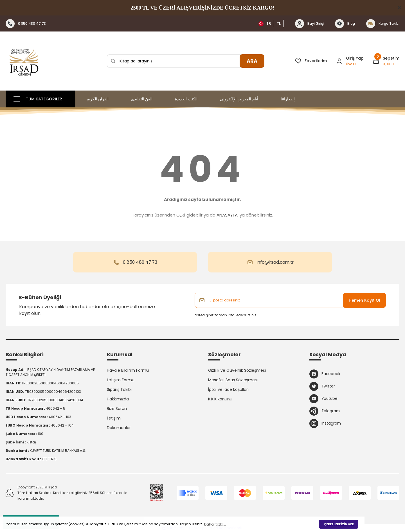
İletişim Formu (121, 380)
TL (279, 23)
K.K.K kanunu (220, 399)
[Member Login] (339, 61)
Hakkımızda (118, 399)
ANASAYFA (227, 215)
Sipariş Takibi (119, 389)
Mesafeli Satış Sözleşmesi (233, 380)
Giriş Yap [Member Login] (355, 58)
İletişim (114, 418)
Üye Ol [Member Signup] (351, 64)
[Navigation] (40, 99)
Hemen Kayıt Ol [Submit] (364, 300)
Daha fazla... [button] (215, 524)
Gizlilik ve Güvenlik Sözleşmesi (237, 370)
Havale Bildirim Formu (128, 370)
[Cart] (386, 61)
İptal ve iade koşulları (228, 389)
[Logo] (24, 61)
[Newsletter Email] (290, 300)
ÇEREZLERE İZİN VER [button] (339, 524)
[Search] (186, 61)
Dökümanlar (119, 428)
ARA (252, 61)
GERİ (181, 215)
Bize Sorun (117, 409)
